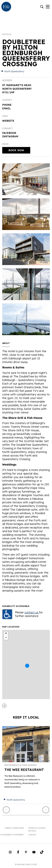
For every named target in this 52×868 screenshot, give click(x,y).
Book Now (16, 150)
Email (6, 108)
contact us (32, 612)
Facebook (9, 133)
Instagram (10, 136)
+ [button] (6, 634)
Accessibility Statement (12, 835)
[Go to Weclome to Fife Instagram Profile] (10, 853)
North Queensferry (14, 71)
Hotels (7, 34)
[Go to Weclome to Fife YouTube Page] (34, 853)
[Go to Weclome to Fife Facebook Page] (18, 853)
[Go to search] (42, 7)
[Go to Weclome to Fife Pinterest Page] (26, 853)
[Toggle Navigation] (48, 7)
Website (8, 121)
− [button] (6, 638)
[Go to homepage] (6, 7)
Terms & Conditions (14, 828)
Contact (32, 835)
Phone (7, 105)
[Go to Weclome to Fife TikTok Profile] (42, 853)
